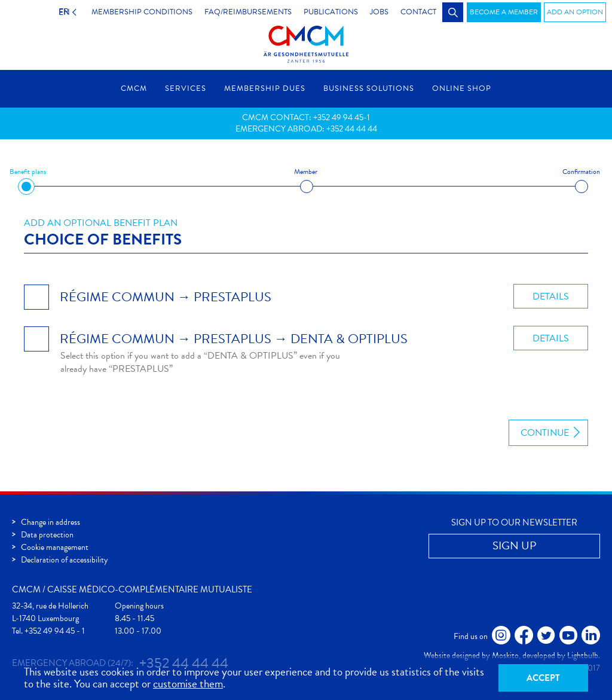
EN (62, 12)
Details (551, 296)
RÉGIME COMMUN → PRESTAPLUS (166, 297)
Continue (545, 433)
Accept (543, 678)
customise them (188, 684)
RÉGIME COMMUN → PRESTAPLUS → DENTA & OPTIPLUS (234, 339)
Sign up (514, 545)
